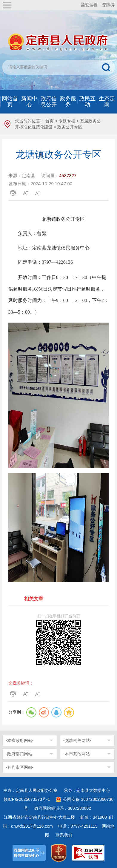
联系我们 (64, 835)
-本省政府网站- (20, 740)
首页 (50, 121)
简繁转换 (89, 5)
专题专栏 (67, 121)
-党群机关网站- (77, 740)
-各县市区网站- (20, 767)
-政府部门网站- (20, 754)
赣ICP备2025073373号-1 (27, 799)
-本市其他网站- (77, 754)
